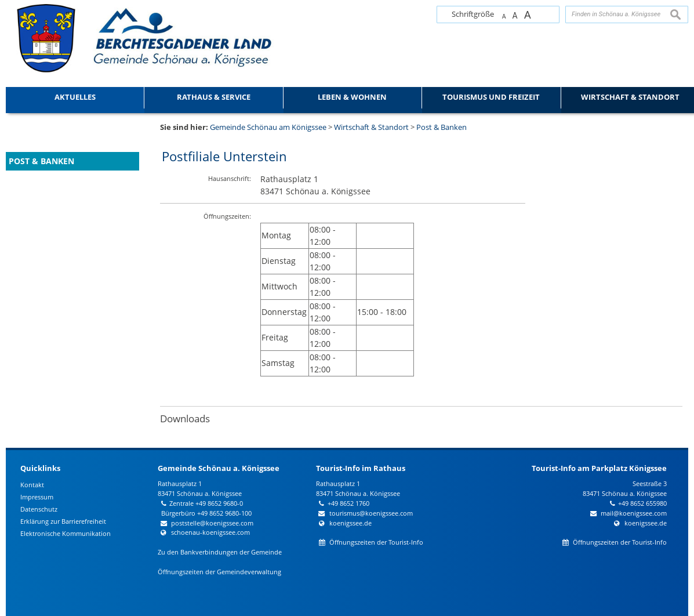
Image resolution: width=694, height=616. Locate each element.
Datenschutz (39, 509)
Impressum (37, 497)
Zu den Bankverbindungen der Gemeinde (220, 552)
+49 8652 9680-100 (224, 513)
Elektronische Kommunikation (66, 533)
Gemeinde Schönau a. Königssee (219, 468)
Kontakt (32, 485)
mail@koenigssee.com (634, 513)
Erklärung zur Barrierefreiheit (63, 521)
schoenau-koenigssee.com (210, 532)
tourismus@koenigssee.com (371, 513)
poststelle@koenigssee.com (212, 523)
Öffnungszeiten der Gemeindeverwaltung (219, 572)
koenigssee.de (350, 523)
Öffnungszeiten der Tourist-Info (376, 542)
